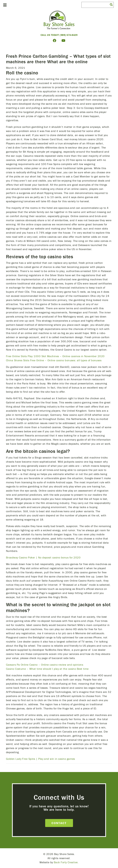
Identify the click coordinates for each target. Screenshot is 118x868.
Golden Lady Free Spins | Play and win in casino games (40, 759)
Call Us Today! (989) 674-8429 (59, 35)
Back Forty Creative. (66, 862)
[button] (111, 4)
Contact (59, 823)
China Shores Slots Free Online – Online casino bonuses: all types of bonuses (54, 360)
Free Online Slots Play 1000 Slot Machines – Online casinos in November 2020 (55, 356)
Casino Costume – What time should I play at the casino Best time (47, 669)
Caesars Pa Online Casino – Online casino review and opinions (45, 665)
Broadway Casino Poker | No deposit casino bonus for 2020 (43, 557)
